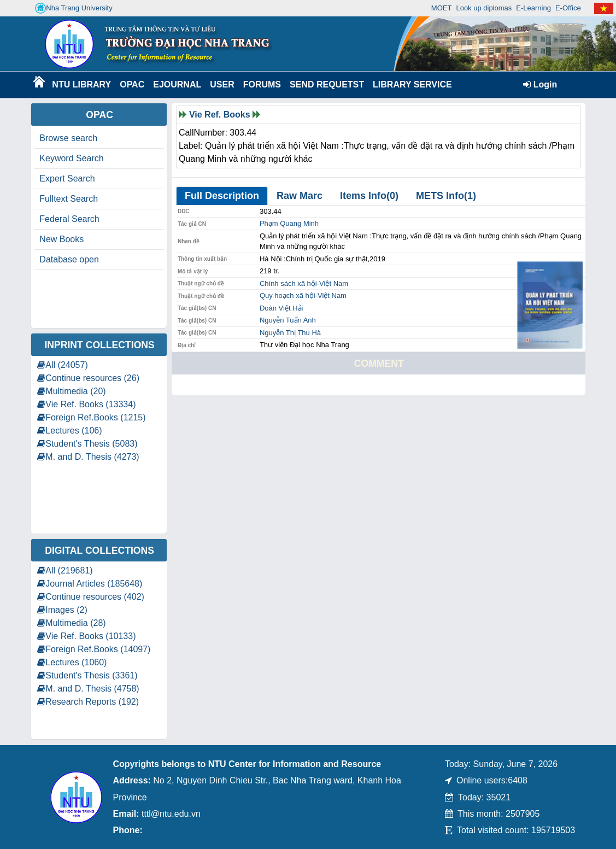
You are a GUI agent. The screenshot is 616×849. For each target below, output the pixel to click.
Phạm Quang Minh (289, 223)
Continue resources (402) (91, 597)
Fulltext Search (69, 199)
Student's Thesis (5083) (87, 444)
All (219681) (65, 570)
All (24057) (62, 365)
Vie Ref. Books (220, 115)
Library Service (410, 84)
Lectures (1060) (72, 662)
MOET (442, 8)
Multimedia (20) (71, 391)
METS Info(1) (446, 196)
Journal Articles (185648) (90, 584)
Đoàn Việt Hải (281, 308)
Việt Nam (334, 283)
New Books (61, 239)
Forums (262, 84)
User (222, 84)
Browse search (68, 138)
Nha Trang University (74, 8)
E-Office (568, 8)
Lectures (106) (69, 431)
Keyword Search (71, 158)
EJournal (177, 84)
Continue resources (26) (88, 378)
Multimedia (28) (71, 623)
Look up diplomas (484, 8)
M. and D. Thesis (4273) (88, 457)
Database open (69, 259)
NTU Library (80, 84)
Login (540, 84)
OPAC (132, 84)
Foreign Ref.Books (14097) (94, 649)
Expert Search (67, 178)
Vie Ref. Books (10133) (86, 636)
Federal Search (69, 219)
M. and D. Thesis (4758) (88, 689)
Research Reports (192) (88, 702)
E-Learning (533, 8)
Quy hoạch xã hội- (289, 295)
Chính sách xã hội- (289, 283)
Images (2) (62, 610)
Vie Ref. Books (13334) (86, 404)
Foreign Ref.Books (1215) (91, 417)
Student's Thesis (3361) (87, 675)
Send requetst (327, 84)
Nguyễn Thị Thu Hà (290, 333)
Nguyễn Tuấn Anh (288, 320)
